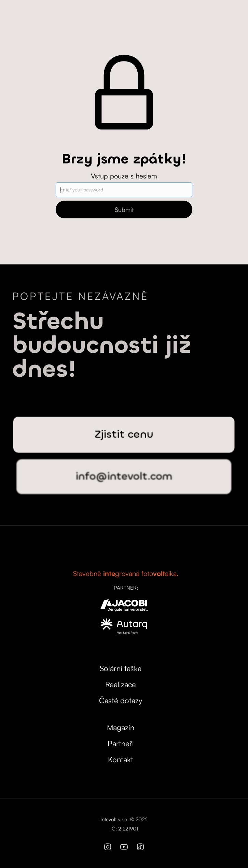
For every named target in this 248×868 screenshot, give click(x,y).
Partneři (121, 743)
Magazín (121, 727)
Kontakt (121, 759)
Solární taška (121, 668)
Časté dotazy (121, 700)
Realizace (121, 684)
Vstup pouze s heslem (124, 176)
